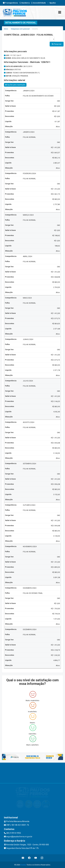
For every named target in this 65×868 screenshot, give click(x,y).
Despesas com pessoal (20, 29)
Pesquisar (57, 44)
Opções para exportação (15, 85)
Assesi (23, 865)
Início (6, 29)
